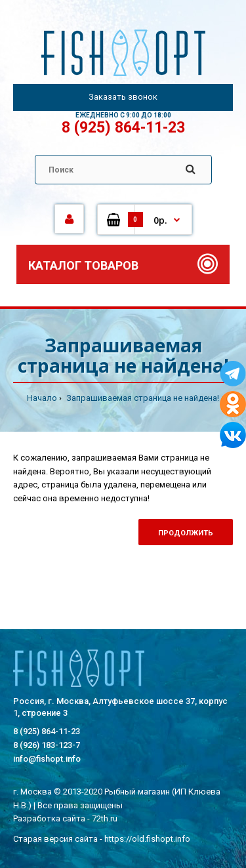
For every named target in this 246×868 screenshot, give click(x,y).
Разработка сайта (49, 818)
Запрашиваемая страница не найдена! (142, 398)
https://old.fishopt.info (147, 839)
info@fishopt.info (47, 759)
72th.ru (105, 818)
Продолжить (186, 533)
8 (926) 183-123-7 (47, 745)
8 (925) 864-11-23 (123, 128)
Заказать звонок (123, 97)
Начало (42, 398)
